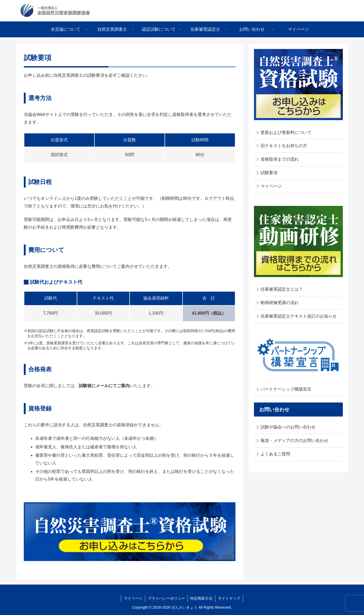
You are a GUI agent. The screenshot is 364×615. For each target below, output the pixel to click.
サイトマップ (229, 598)
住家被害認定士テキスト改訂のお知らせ (299, 316)
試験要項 (269, 173)
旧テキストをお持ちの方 (284, 146)
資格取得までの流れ (280, 159)
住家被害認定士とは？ (282, 289)
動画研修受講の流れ (280, 303)
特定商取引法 (202, 598)
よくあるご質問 (275, 454)
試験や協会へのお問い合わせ (288, 427)
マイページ (271, 186)
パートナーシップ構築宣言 (286, 389)
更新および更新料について (286, 132)
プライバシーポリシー (166, 598)
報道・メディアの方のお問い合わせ (294, 440)
